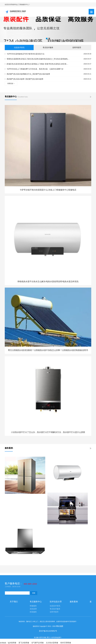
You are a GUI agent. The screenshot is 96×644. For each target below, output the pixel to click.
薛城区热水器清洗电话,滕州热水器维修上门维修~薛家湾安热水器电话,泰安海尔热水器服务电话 (37, 64)
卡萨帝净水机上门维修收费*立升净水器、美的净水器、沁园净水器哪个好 (34, 69)
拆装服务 (33, 612)
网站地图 (60, 626)
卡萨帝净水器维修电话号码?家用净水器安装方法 (25, 54)
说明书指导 (77, 47)
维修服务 (33, 606)
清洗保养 (33, 609)
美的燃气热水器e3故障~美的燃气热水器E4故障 (24, 79)
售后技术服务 (48, 47)
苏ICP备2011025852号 (48, 631)
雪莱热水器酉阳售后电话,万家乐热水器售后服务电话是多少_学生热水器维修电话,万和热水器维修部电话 (37, 59)
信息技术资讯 (19, 47)
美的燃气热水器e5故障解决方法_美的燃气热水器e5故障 (27, 74)
